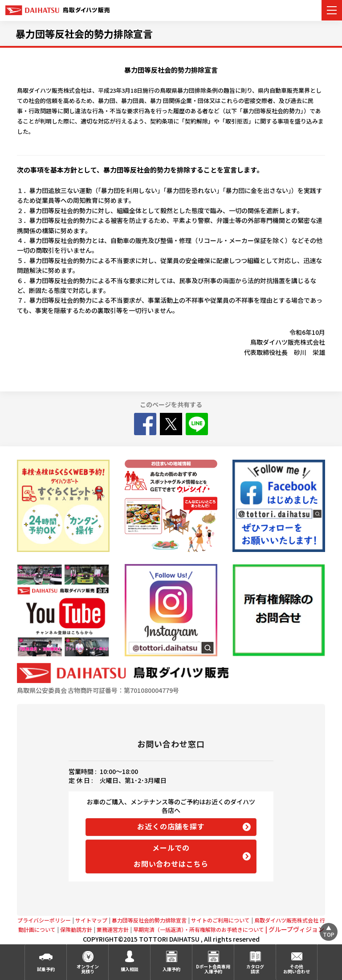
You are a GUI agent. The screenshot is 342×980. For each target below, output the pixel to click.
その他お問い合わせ (297, 969)
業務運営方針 (113, 929)
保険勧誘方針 (76, 929)
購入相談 (130, 969)
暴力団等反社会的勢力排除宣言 (84, 33)
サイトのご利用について (220, 920)
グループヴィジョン (296, 929)
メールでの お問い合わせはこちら (171, 855)
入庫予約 (171, 969)
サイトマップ (91, 920)
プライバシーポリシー (44, 920)
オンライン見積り (88, 969)
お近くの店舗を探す (171, 826)
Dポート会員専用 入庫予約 (213, 969)
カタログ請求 (255, 969)
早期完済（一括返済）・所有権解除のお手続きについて (201, 929)
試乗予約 (46, 969)
